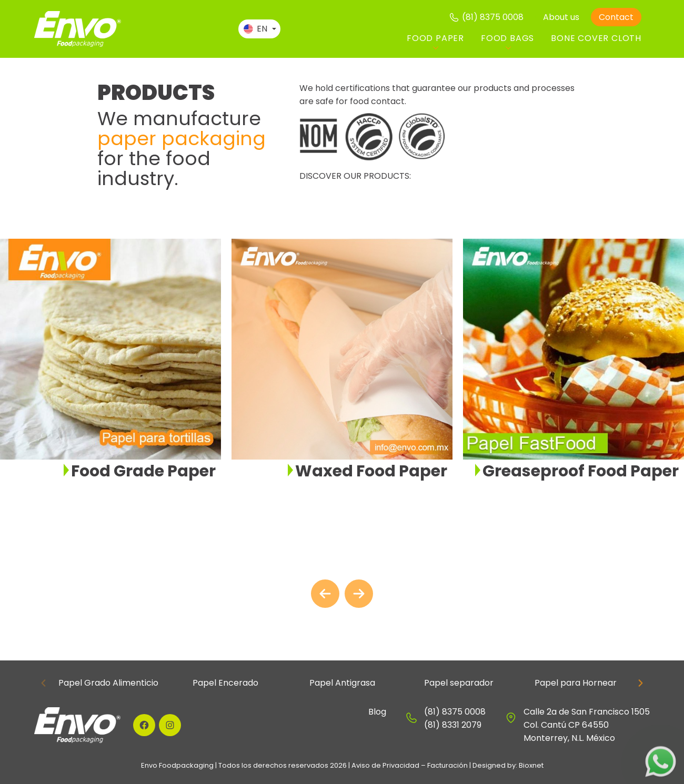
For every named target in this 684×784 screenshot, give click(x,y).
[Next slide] (359, 594)
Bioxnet (531, 765)
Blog (377, 712)
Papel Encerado (225, 683)
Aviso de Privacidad (385, 765)
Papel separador (459, 683)
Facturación (447, 765)
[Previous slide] (44, 683)
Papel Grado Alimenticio (108, 683)
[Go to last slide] (325, 594)
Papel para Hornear (576, 683)
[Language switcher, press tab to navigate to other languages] (259, 29)
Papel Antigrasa (342, 683)
